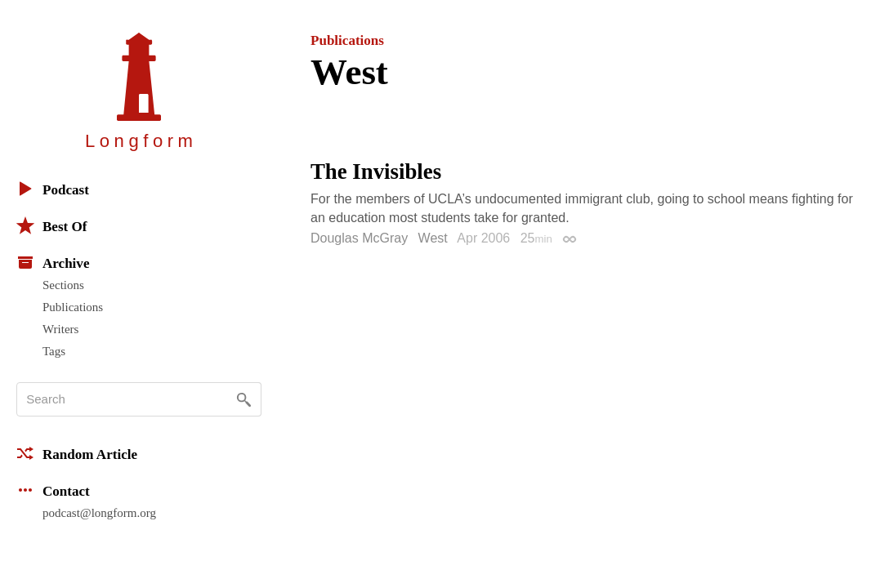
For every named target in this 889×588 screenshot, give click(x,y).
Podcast (53, 189)
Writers (60, 329)
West (433, 238)
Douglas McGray (359, 238)
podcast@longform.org (99, 513)
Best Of (51, 225)
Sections (63, 285)
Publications (73, 307)
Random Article (77, 453)
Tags (54, 351)
